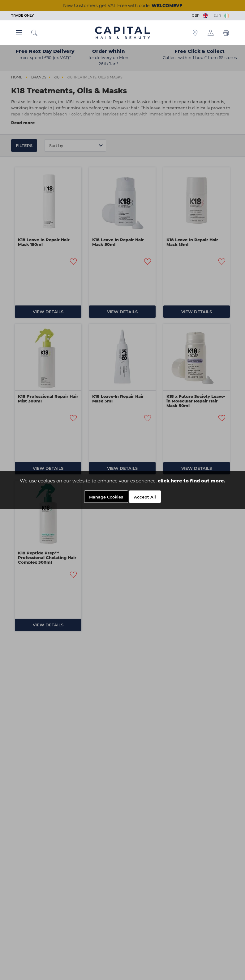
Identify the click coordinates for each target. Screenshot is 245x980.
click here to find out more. (191, 481)
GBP (200, 15)
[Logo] (123, 32)
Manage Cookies (106, 497)
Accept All (145, 497)
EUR (221, 15)
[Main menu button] (19, 33)
